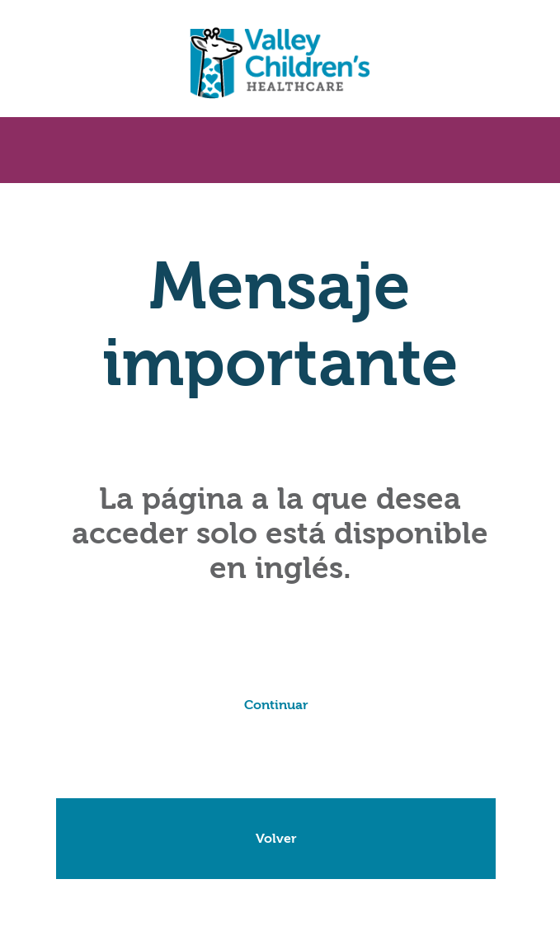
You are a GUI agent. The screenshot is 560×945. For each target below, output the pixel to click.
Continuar (276, 705)
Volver (276, 839)
